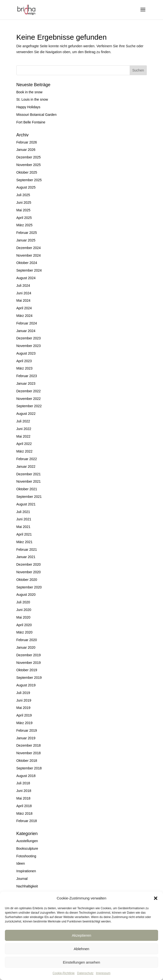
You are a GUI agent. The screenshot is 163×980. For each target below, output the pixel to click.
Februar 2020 (27, 640)
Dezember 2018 (29, 745)
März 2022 (25, 451)
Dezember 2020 (29, 564)
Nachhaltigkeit (27, 886)
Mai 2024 (24, 300)
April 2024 (24, 308)
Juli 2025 (23, 195)
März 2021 (25, 542)
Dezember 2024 (29, 248)
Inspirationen (26, 871)
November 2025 (29, 165)
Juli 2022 (23, 421)
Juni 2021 (24, 519)
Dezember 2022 (29, 391)
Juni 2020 (24, 610)
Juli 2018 (23, 783)
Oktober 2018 (27, 761)
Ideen (21, 863)
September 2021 (29, 497)
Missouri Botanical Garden (37, 115)
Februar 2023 (27, 376)
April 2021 (24, 534)
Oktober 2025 (27, 172)
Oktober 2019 (27, 670)
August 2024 (26, 278)
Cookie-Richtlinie (63, 973)
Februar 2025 (27, 233)
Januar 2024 (26, 331)
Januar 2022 (26, 466)
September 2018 (29, 768)
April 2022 (24, 444)
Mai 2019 (24, 708)
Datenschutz (85, 973)
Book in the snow (30, 92)
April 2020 (24, 625)
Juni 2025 (24, 203)
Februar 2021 (27, 550)
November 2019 (29, 663)
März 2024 (25, 316)
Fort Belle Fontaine (31, 122)
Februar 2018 (27, 821)
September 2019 (29, 678)
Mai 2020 (24, 617)
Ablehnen (81, 949)
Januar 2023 (26, 383)
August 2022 (26, 414)
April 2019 (24, 715)
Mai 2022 (24, 436)
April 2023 (24, 361)
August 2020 (26, 595)
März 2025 (25, 225)
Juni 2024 (24, 293)
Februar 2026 (27, 142)
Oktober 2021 (27, 489)
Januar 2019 (26, 738)
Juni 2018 (24, 791)
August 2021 (26, 504)
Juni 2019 (24, 700)
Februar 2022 (27, 459)
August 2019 (26, 685)
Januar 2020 (26, 647)
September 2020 (29, 587)
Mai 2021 (24, 527)
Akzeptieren (81, 935)
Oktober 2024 (27, 263)
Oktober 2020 (27, 580)
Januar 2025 (26, 240)
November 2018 (29, 753)
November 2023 (29, 346)
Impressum (103, 973)
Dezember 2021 (29, 474)
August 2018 (26, 776)
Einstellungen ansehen (82, 962)
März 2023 (25, 368)
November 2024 (29, 255)
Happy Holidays (28, 107)
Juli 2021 (23, 512)
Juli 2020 (23, 602)
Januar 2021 (26, 557)
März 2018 (25, 813)
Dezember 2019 (29, 655)
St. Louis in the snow (32, 99)
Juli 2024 (23, 286)
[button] (156, 898)
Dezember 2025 (29, 157)
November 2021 (29, 481)
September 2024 (29, 270)
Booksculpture (27, 849)
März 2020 (25, 632)
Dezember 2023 (29, 338)
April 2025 (24, 218)
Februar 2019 (27, 730)
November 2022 (29, 399)
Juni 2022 (24, 429)
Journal (22, 879)
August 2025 (26, 187)
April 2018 (24, 806)
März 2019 (25, 723)
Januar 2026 (26, 150)
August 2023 (26, 353)
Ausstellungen (27, 841)
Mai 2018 (24, 798)
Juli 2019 (23, 693)
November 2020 (29, 572)
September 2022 (29, 406)
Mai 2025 (24, 210)
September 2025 (29, 180)
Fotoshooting (26, 856)
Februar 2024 (27, 323)
